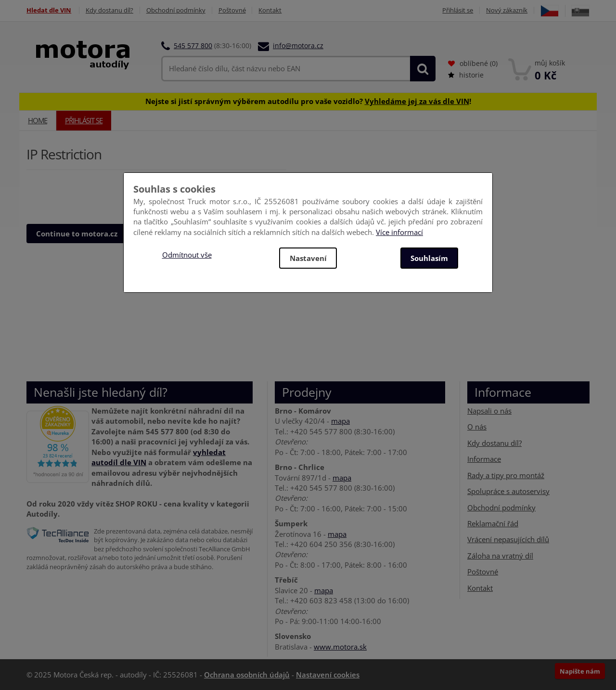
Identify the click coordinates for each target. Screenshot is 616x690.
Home (38, 120)
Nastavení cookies (328, 675)
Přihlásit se (458, 10)
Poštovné (232, 10)
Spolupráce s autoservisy (508, 491)
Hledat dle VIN (49, 10)
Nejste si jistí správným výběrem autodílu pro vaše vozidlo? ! (308, 101)
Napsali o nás (489, 411)
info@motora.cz (298, 46)
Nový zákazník (507, 10)
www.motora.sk (340, 647)
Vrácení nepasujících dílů (508, 539)
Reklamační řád (493, 523)
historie (466, 75)
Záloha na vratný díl (500, 556)
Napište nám (580, 671)
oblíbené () (473, 63)
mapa (340, 421)
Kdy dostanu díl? (109, 10)
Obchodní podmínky (176, 10)
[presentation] (100, 195)
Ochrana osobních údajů (247, 675)
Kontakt (270, 10)
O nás (477, 427)
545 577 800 (193, 46)
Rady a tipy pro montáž (506, 475)
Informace (484, 459)
